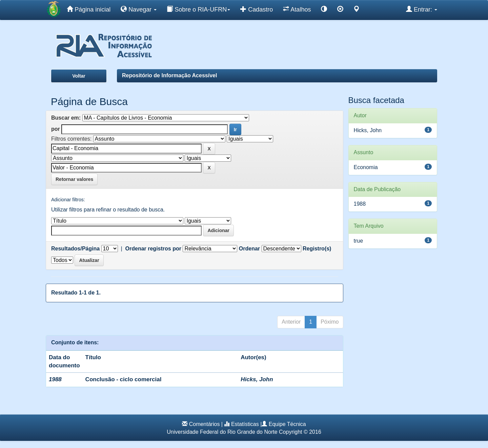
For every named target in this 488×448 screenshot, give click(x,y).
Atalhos (297, 9)
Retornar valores (74, 179)
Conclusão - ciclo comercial (124, 379)
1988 (360, 204)
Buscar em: (66, 118)
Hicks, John (257, 379)
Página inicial (89, 9)
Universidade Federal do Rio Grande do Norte (222, 432)
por (56, 129)
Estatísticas (245, 424)
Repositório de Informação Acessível (169, 75)
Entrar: (422, 9)
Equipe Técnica (287, 424)
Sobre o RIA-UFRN (198, 9)
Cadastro (257, 9)
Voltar (79, 76)
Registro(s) (317, 249)
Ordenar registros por (153, 249)
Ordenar (249, 249)
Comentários (205, 424)
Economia (366, 167)
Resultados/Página (75, 249)
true (359, 241)
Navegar (139, 9)
